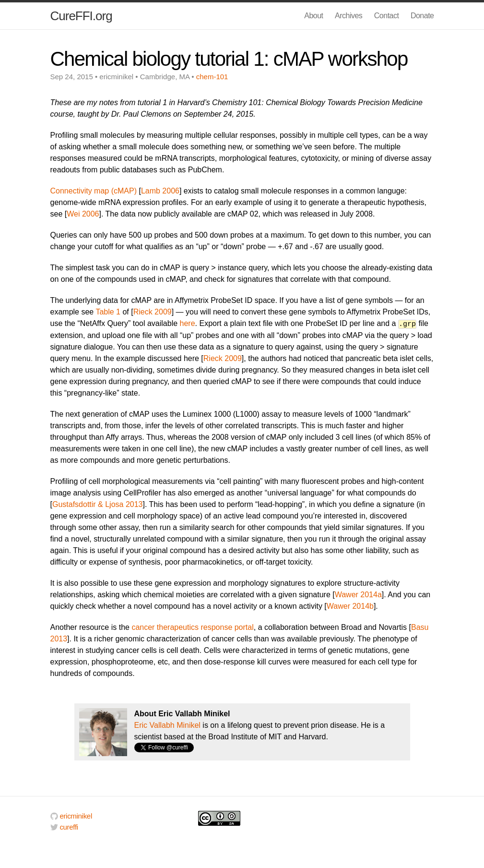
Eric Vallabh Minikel (167, 725)
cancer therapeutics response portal (192, 627)
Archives (348, 16)
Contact (387, 16)
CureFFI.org (81, 16)
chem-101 (212, 77)
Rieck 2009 (153, 312)
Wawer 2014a (358, 594)
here (188, 323)
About (313, 16)
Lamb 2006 (160, 191)
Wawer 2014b (350, 606)
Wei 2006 (83, 214)
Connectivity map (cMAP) (94, 191)
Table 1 (108, 312)
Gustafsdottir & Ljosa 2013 (98, 504)
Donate (422, 16)
